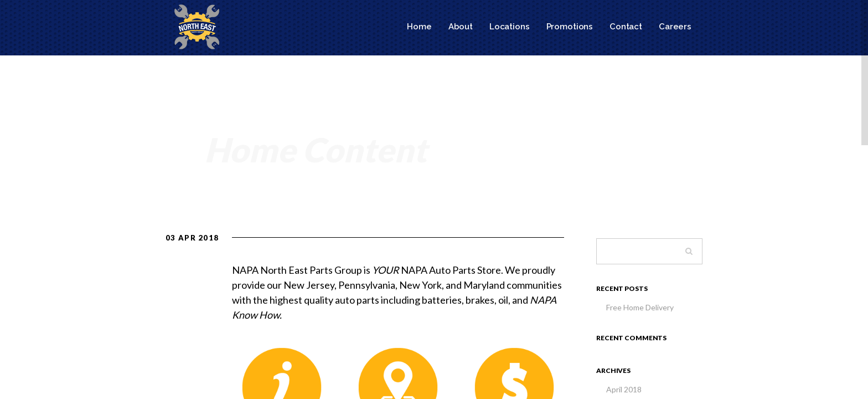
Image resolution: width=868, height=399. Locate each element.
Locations (510, 27)
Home (419, 27)
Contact (626, 27)
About (461, 27)
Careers (675, 27)
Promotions (570, 27)
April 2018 (624, 389)
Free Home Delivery (640, 307)
